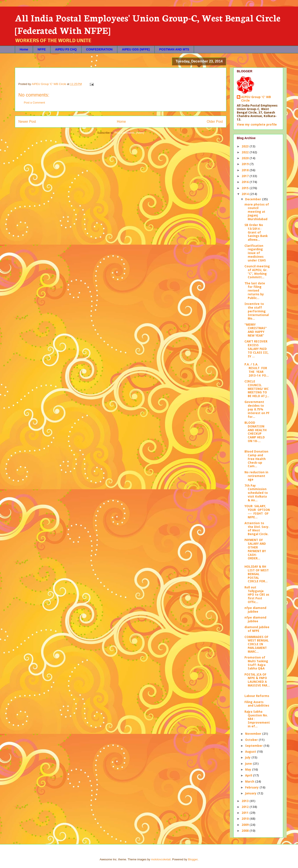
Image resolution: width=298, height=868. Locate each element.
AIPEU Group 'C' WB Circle (256, 99)
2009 (246, 825)
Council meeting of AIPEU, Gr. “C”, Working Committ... (257, 272)
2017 (246, 176)
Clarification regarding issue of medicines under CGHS (255, 253)
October (252, 740)
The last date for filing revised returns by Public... (255, 291)
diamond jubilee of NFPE (257, 629)
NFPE (42, 49)
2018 (246, 170)
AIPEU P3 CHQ (66, 49)
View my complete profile (257, 124)
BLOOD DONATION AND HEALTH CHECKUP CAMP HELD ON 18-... (256, 432)
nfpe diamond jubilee (255, 610)
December (254, 199)
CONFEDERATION (99, 49)
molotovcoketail (161, 859)
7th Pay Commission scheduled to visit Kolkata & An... (256, 493)
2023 (246, 146)
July (248, 757)
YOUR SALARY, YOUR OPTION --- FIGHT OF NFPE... (257, 512)
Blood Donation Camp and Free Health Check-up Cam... (256, 459)
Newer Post (27, 122)
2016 (246, 182)
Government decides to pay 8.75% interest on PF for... (257, 409)
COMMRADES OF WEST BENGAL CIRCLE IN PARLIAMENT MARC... (257, 644)
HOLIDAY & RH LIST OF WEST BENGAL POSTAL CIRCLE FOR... (257, 574)
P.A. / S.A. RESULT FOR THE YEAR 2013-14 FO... (257, 370)
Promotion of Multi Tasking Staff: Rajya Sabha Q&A (256, 663)
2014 (246, 194)
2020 (246, 158)
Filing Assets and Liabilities (257, 704)
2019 (246, 164)
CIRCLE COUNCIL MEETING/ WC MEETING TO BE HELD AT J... (257, 389)
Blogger (193, 859)
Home (24, 49)
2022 (246, 152)
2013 (246, 801)
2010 (246, 819)
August (251, 752)
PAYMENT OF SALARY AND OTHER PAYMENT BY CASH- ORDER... (255, 549)
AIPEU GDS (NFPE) (136, 49)
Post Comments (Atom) (129, 133)
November (254, 734)
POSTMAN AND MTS (174, 49)
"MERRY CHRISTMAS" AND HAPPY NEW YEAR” (256, 330)
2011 (246, 813)
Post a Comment (34, 103)
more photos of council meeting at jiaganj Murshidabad (257, 212)
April (249, 775)
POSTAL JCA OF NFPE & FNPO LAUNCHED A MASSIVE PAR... (257, 680)
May (249, 769)
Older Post (215, 122)
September (254, 746)
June (249, 764)
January (251, 793)
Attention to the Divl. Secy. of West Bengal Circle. (257, 529)
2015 (246, 188)
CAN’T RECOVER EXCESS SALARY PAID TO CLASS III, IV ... (256, 349)
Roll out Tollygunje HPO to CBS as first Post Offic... (257, 595)
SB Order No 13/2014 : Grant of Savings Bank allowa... (256, 232)
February (252, 787)
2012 (246, 807)
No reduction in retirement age (256, 476)
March (250, 782)
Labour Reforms (257, 696)
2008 (246, 831)
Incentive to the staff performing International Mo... (257, 311)
